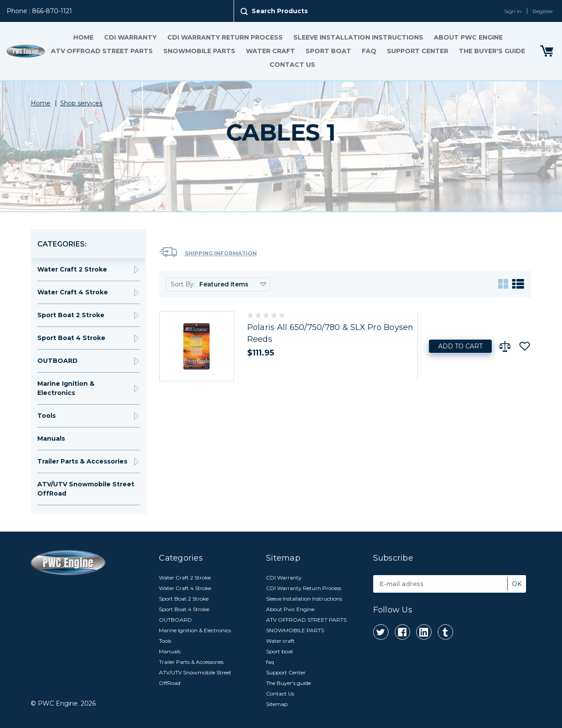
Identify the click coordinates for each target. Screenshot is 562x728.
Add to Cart (460, 346)
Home (83, 37)
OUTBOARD (58, 361)
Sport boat (328, 51)
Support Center (418, 51)
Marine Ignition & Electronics (66, 388)
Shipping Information (208, 252)
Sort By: (183, 284)
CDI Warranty (130, 37)
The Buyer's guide (492, 51)
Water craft (270, 51)
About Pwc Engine (468, 37)
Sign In (513, 11)
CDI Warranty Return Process (225, 37)
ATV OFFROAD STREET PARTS (102, 51)
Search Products (280, 11)
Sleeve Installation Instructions (358, 37)
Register (543, 11)
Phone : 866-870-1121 (39, 11)
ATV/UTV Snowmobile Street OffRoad (86, 489)
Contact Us (292, 65)
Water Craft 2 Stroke (72, 269)
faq (369, 51)
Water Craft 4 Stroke (73, 292)
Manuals (51, 438)
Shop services (81, 103)
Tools (47, 416)
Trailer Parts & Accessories (82, 461)
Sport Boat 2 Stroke (71, 315)
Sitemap (277, 704)
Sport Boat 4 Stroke (71, 338)
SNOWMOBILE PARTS (199, 51)
